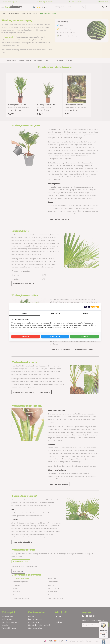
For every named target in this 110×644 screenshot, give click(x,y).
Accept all (84, 337)
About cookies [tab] (55, 313)
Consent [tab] (24, 313)
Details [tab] (86, 313)
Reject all (26, 337)
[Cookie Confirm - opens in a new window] (91, 307)
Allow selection (55, 337)
